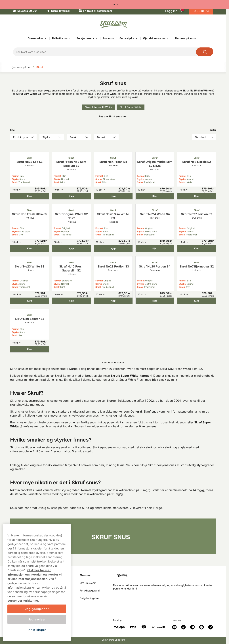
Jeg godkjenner (37, 609)
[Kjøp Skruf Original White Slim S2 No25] (155, 196)
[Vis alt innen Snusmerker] (45, 38)
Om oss (85, 575)
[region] (37, 583)
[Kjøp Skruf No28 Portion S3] (113, 301)
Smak (15, 182)
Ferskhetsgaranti (90, 590)
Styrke (15, 179)
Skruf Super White (131, 107)
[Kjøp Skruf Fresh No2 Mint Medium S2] (71, 196)
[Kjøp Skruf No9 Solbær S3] (30, 349)
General (136, 411)
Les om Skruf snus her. (113, 116)
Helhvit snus (60, 38)
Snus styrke (127, 38)
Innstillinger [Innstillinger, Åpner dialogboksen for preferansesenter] (37, 630)
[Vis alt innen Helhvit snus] (70, 38)
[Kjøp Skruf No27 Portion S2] (197, 248)
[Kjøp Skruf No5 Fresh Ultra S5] (30, 248)
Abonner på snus (185, 38)
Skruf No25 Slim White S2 (198, 90)
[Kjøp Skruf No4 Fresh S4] (113, 196)
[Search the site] (205, 52)
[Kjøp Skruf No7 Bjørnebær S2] (197, 301)
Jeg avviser (37, 619)
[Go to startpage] (113, 25)
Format (15, 176)
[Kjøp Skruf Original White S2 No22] (71, 248)
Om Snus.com (88, 583)
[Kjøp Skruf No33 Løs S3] (30, 196)
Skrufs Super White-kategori (131, 376)
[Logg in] (174, 11)
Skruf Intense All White (99, 107)
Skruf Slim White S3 (29, 94)
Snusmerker (35, 38)
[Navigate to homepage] (166, 575)
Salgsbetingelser (90, 598)
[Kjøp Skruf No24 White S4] (155, 248)
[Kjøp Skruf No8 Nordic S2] (197, 196)
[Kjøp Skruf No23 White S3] (30, 301)
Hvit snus (122, 422)
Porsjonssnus (85, 38)
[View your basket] (201, 11)
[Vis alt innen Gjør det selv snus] (168, 38)
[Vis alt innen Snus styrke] (136, 38)
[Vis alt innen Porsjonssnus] (96, 38)
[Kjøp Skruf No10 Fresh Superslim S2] (71, 301)
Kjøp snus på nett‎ (22, 67)
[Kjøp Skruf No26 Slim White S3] (113, 248)
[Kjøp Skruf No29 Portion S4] (155, 301)
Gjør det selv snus (154, 38)
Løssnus (108, 38)
